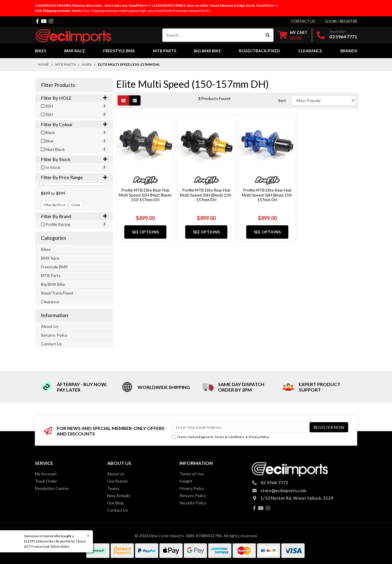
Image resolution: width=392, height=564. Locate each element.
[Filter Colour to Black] (74, 132)
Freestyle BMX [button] (119, 51)
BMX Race (50, 258)
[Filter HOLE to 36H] (74, 114)
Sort (282, 100)
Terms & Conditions (229, 437)
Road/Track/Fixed (57, 293)
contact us (303, 21)
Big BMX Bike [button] (207, 51)
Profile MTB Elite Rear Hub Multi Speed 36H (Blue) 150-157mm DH (267, 195)
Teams (113, 488)
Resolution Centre (52, 488)
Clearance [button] (310, 51)
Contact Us (51, 344)
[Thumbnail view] (123, 100)
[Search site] (268, 35)
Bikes (46, 249)
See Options (145, 232)
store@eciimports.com (283, 490)
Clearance (50, 302)
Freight (186, 481)
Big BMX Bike (53, 284)
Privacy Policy (259, 437)
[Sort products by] (324, 100)
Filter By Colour (74, 124)
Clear (76, 205)
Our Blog (115, 503)
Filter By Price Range (74, 177)
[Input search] (212, 35)
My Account (46, 474)
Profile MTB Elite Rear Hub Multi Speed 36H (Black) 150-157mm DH (206, 195)
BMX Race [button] (75, 51)
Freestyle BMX (54, 267)
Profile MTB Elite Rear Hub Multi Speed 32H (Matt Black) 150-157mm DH (145, 195)
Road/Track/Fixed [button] (260, 51)
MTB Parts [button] (165, 51)
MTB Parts (51, 275)
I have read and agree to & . (221, 437)
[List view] (135, 100)
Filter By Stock (74, 159)
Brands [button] (349, 51)
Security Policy (193, 503)
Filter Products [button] (58, 85)
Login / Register (341, 21)
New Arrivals (119, 496)
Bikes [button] (41, 51)
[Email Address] (240, 427)
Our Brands (118, 481)
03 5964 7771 (343, 36)
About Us (50, 326)
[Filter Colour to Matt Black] (74, 149)
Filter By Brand (74, 216)
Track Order (46, 481)
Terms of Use (192, 474)
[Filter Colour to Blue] (74, 141)
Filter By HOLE (74, 98)
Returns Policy (54, 335)
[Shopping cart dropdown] (293, 35)
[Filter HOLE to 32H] (74, 106)
